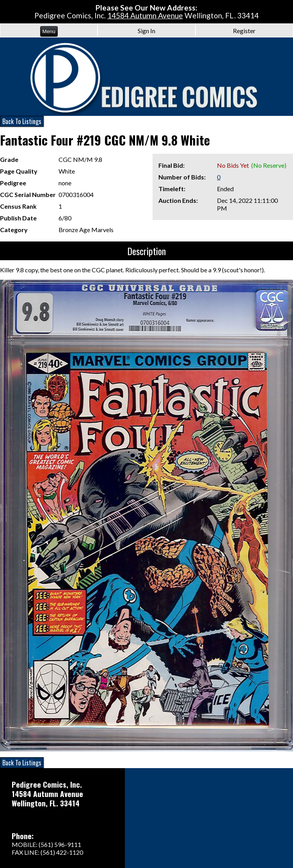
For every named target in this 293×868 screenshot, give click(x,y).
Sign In (146, 31)
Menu (49, 31)
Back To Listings (22, 121)
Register (244, 31)
